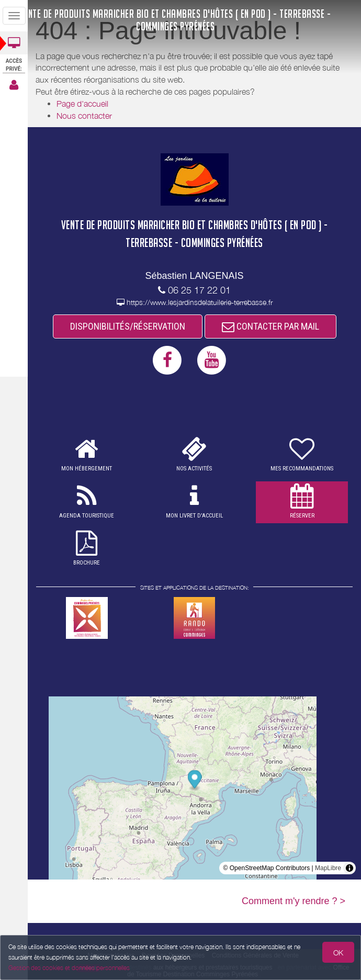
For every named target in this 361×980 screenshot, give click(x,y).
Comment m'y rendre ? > (294, 901)
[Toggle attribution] (349, 868)
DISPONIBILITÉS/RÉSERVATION (128, 326)
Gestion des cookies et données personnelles (69, 968)
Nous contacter (84, 116)
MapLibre (328, 868)
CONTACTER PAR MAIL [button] (270, 326)
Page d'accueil (82, 104)
